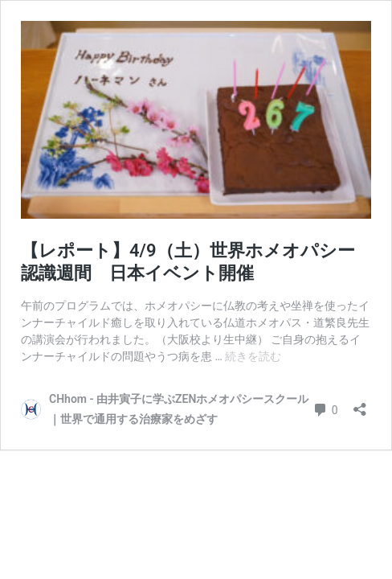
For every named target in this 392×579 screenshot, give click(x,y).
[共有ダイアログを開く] (360, 404)
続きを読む (253, 356)
